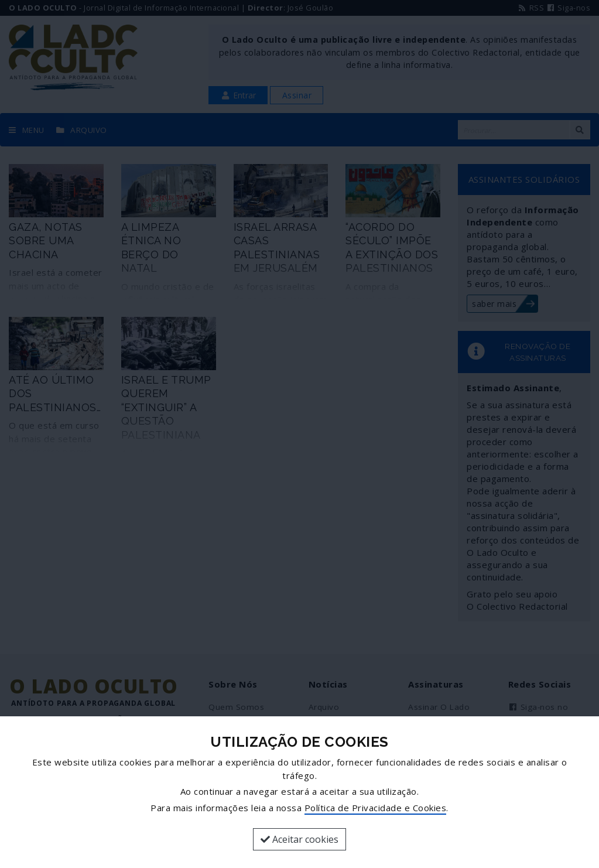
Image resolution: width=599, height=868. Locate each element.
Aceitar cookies (299, 839)
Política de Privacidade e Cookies (376, 808)
